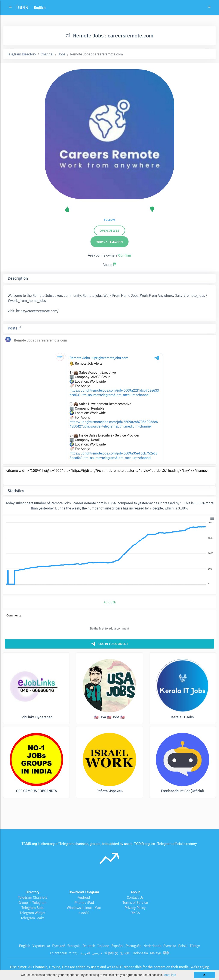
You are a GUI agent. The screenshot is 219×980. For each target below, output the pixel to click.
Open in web (109, 231)
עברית (74, 953)
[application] (109, 554)
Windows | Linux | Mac (84, 908)
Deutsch (89, 946)
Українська (41, 946)
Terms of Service (135, 903)
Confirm (125, 255)
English (25, 946)
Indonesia (140, 953)
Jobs (62, 54)
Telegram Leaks (33, 918)
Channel (47, 54)
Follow (109, 220)
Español (117, 946)
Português (134, 946)
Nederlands (152, 946)
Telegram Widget (33, 913)
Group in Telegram (33, 903)
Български (59, 953)
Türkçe (195, 946)
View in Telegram (109, 242)
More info (170, 975)
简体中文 (111, 953)
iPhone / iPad (84, 903)
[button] (212, 518)
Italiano (103, 946)
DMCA (135, 913)
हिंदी (166, 953)
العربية (85, 953)
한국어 (125, 953)
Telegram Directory (21, 54)
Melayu (156, 953)
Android (84, 897)
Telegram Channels (32, 897)
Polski (183, 946)
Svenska (170, 946)
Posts (13, 328)
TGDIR (22, 7)
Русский (59, 946)
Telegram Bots (32, 908)
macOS (84, 913)
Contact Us (135, 897)
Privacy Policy (135, 908)
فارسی (97, 953)
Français (74, 946)
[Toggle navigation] (209, 7)
